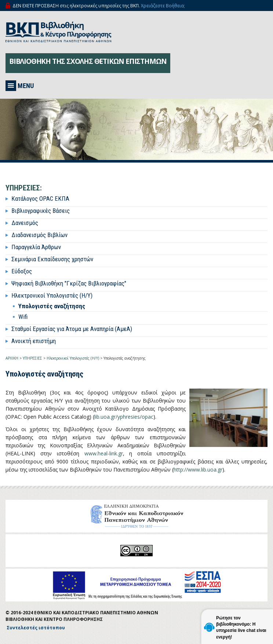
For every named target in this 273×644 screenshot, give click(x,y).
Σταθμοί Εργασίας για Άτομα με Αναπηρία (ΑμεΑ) (72, 329)
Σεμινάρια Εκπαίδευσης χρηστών (52, 259)
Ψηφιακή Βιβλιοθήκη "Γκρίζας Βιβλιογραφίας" (69, 283)
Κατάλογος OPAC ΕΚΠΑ (40, 199)
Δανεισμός (25, 223)
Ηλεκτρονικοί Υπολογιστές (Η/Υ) (52, 295)
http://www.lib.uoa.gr (198, 470)
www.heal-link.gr (104, 453)
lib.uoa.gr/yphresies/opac (124, 417)
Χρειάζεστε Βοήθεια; (163, 6)
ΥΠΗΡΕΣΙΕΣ (32, 358)
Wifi (23, 317)
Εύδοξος (22, 271)
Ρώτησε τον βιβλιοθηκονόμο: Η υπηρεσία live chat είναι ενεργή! (241, 627)
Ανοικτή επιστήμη (34, 341)
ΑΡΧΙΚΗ (12, 358)
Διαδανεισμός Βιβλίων (39, 235)
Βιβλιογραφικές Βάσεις (41, 211)
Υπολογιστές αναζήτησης (52, 306)
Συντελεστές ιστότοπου (36, 628)
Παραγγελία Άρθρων (36, 247)
